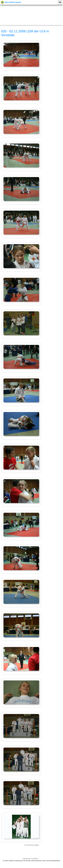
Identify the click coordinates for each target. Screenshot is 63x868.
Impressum (27, 859)
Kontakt (35, 859)
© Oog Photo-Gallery (32, 845)
